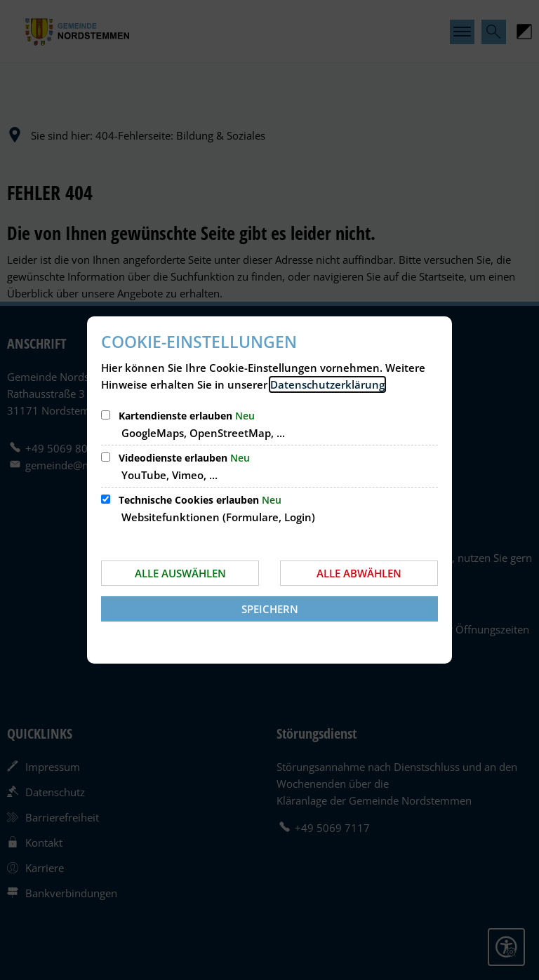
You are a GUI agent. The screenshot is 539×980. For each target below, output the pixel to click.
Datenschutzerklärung (327, 384)
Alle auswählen (180, 573)
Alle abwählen (359, 573)
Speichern (270, 609)
